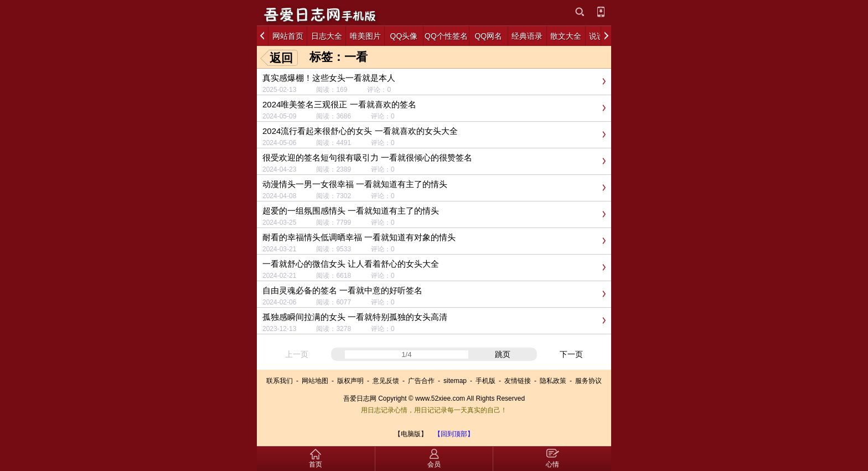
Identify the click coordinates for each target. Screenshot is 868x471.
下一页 (571, 354)
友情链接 (518, 381)
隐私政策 (553, 381)
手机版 (485, 381)
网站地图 (315, 381)
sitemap (455, 381)
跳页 (503, 354)
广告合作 (421, 381)
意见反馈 (386, 381)
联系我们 (280, 381)
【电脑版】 (411, 434)
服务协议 (588, 381)
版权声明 (350, 381)
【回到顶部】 (454, 434)
